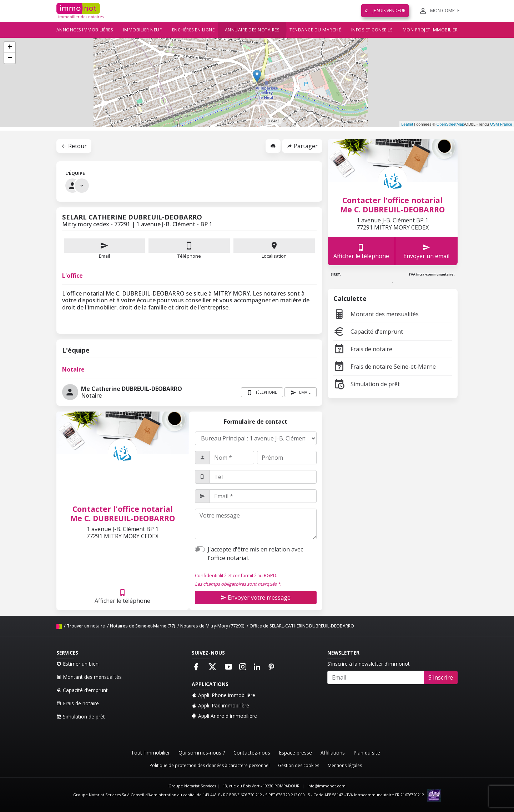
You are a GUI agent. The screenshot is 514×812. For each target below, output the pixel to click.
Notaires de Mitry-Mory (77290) (212, 626)
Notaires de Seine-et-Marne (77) (143, 626)
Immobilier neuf (143, 30)
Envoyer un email (426, 251)
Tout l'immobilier (150, 753)
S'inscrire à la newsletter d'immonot (369, 664)
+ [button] (10, 47)
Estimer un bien (77, 664)
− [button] (10, 58)
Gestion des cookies (299, 765)
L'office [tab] (72, 276)
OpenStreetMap (450, 124)
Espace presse (295, 753)
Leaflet (407, 124)
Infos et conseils (372, 30)
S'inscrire (441, 677)
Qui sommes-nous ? (202, 753)
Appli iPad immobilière (220, 705)
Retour (74, 146)
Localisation (274, 249)
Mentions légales (345, 765)
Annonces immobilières (85, 30)
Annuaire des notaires (252, 30)
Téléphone (189, 256)
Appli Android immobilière (224, 716)
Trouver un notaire (86, 626)
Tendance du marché (315, 30)
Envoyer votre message (256, 597)
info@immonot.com (326, 786)
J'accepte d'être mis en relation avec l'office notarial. (255, 554)
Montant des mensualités (376, 314)
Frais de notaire (363, 349)
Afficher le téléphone (122, 596)
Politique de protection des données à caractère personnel (210, 765)
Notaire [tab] (73, 369)
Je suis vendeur (385, 11)
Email (105, 249)
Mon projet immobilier (430, 30)
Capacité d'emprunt (368, 332)
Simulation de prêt (367, 384)
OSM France (501, 124)
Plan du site (367, 753)
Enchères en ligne (193, 30)
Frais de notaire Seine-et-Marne (385, 367)
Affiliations (333, 753)
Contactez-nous (252, 753)
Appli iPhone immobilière (223, 695)
